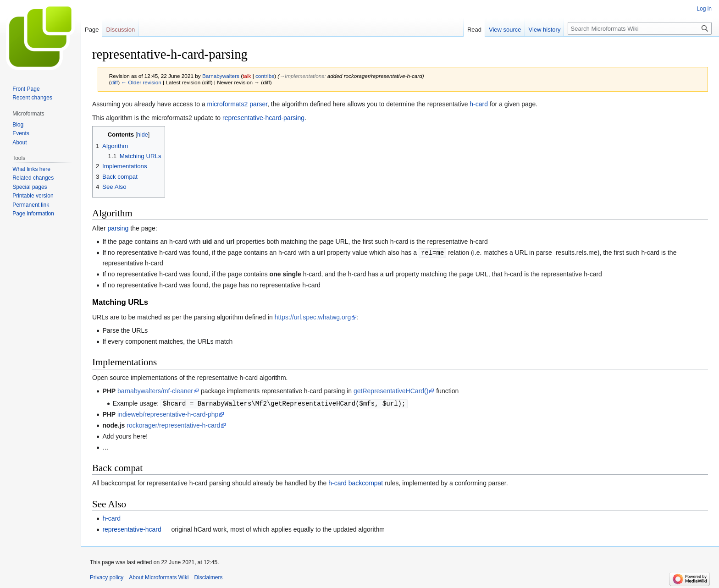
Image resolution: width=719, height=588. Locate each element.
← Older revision (141, 82)
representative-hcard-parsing (263, 118)
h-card (479, 104)
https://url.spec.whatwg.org (313, 317)
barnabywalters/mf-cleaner (155, 390)
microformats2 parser (237, 104)
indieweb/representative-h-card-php (168, 413)
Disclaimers (208, 577)
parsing (118, 228)
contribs (265, 76)
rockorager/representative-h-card (173, 424)
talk (247, 76)
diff (114, 82)
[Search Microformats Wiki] (640, 28)
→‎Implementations (302, 76)
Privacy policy (107, 577)
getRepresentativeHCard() (391, 390)
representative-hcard (132, 528)
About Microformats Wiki (159, 577)
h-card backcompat (356, 482)
